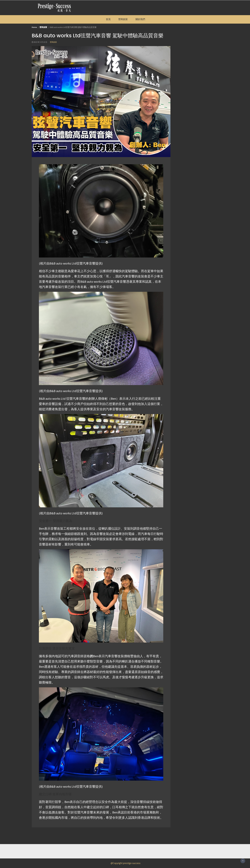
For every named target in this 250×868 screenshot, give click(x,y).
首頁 (108, 19)
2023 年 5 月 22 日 (40, 42)
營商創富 (123, 19)
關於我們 (140, 19)
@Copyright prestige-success (126, 863)
